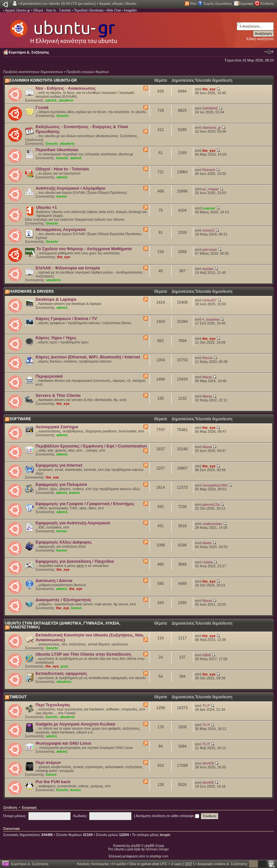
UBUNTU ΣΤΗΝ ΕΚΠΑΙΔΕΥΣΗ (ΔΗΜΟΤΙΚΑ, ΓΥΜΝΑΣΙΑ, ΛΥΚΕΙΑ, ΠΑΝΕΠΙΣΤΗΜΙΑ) (63, 625)
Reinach (209, 170)
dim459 (208, 763)
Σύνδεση (267, 4)
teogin (165, 835)
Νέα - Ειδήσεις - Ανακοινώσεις (66, 88)
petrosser (210, 250)
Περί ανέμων (48, 762)
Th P (206, 706)
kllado (207, 543)
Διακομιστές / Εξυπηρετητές (63, 600)
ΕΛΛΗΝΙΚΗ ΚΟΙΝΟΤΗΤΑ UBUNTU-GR (43, 80)
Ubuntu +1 (47, 207)
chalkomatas (212, 524)
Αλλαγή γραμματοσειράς (269, 52)
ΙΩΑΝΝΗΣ (210, 108)
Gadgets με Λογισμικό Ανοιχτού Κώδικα (75, 724)
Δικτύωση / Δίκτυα (54, 581)
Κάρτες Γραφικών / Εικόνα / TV (66, 319)
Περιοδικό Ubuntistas (89, 10)
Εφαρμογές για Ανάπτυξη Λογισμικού (73, 523)
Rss (193, 4)
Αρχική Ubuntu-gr (18, 10)
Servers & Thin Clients (58, 395)
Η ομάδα (119, 864)
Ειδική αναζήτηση (260, 39)
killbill (207, 655)
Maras (207, 377)
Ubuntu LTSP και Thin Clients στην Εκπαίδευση (83, 654)
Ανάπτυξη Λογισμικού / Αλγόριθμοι (70, 188)
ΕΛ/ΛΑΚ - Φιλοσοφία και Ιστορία (68, 268)
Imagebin (130, 10)
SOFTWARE (20, 419)
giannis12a (211, 504)
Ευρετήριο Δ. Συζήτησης (29, 52)
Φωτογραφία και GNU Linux (63, 743)
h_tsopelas (211, 319)
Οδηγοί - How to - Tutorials (52, 10)
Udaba (208, 562)
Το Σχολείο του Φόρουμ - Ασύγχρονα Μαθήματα (84, 249)
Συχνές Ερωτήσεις (218, 4)
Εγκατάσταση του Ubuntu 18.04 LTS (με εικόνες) (58, 4)
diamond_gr (212, 127)
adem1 (51, 100)
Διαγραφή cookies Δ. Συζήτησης (222, 864)
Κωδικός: (80, 816)
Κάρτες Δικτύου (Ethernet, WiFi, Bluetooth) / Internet (88, 357)
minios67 (209, 300)
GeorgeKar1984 (215, 485)
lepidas (208, 269)
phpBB (136, 846)
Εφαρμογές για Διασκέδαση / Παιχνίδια (75, 561)
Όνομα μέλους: (15, 816)
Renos (208, 358)
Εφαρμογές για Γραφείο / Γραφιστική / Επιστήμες (85, 504)
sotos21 (209, 230)
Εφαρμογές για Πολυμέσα (61, 484)
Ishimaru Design (157, 849)
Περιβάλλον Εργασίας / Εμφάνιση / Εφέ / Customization (91, 446)
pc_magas (211, 189)
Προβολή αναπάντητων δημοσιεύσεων (33, 72)
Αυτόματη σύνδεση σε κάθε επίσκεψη (167, 816)
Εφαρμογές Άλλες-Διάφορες (64, 542)
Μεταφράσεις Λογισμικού (61, 229)
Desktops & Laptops (56, 299)
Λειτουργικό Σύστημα (57, 427)
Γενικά (42, 107)
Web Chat (114, 10)
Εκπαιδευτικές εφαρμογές (61, 673)
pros (64, 666)
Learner (209, 208)
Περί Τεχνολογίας (53, 705)
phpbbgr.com (159, 856)
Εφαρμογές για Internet (59, 465)
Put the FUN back (53, 782)
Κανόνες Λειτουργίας (93, 864)
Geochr (63, 116)
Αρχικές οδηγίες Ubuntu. (118, 4)
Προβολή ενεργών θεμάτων (88, 72)
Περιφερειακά (49, 376)
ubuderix (66, 100)
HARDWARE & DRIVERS (32, 291)
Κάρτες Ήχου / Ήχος (56, 338)
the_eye (209, 89)
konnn (62, 196)
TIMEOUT (18, 697)
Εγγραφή (246, 4)
